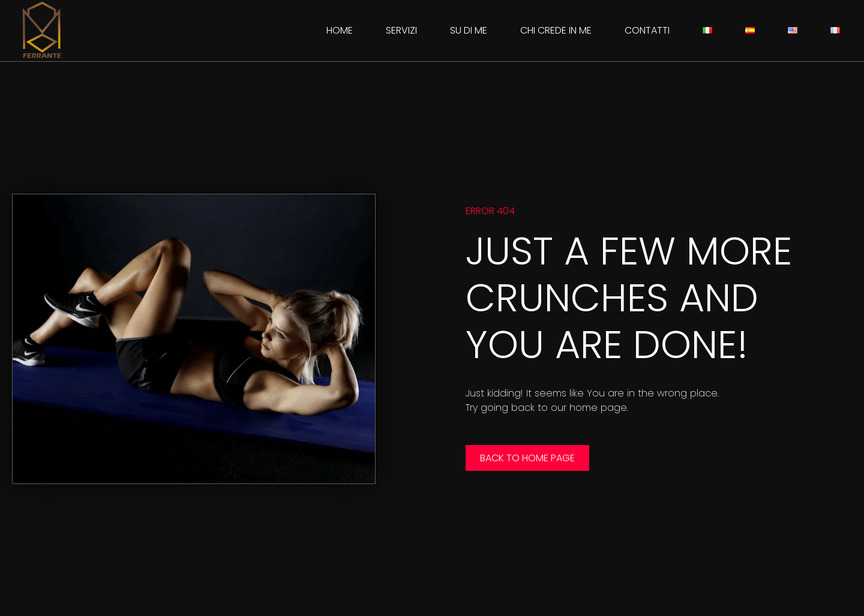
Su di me (469, 30)
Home (340, 30)
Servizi (401, 30)
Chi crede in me (556, 30)
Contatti (647, 30)
